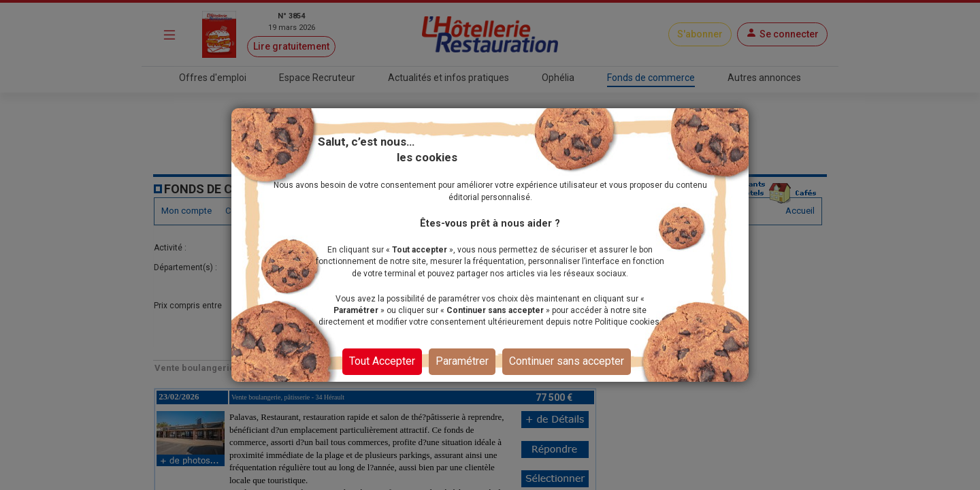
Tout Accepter (382, 361)
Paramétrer (462, 361)
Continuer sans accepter (567, 361)
